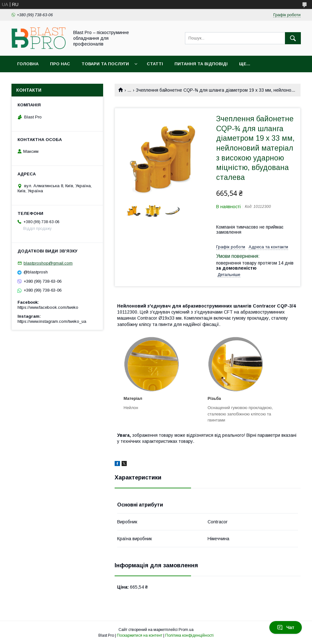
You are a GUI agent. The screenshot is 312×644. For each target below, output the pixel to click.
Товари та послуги (105, 64)
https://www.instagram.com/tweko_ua (52, 321)
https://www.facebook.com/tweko (48, 307)
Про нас (60, 64)
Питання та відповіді (201, 64)
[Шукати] (293, 38)
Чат (286, 627)
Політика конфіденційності (189, 635)
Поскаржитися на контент (140, 635)
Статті (155, 64)
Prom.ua (186, 630)
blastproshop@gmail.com (48, 263)
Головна (28, 64)
